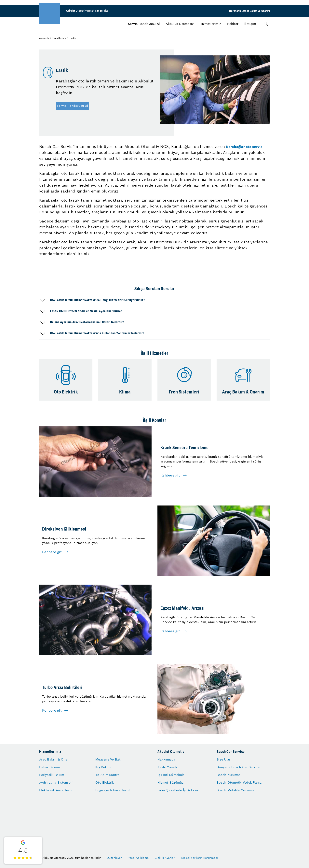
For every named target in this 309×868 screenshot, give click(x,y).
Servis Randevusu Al (144, 24)
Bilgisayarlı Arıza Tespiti (113, 790)
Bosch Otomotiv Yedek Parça (239, 782)
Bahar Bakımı (49, 767)
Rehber (233, 24)
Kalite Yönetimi (169, 767)
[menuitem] (144, 24)
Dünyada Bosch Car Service (238, 767)
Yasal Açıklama (139, 858)
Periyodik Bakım (52, 775)
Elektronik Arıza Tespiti (57, 790)
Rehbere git (170, 475)
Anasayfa (44, 38)
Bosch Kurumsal (229, 775)
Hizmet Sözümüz (171, 782)
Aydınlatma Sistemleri (56, 782)
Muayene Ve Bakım (110, 759)
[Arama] (266, 24)
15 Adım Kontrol (108, 775)
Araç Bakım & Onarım (56, 759)
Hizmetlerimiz (210, 24)
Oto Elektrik (105, 782)
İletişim (250, 24)
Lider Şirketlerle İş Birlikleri (178, 790)
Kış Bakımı (103, 767)
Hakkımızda (166, 759)
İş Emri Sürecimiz (171, 775)
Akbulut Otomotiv (180, 24)
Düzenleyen (115, 858)
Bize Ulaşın (225, 759)
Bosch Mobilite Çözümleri (236, 790)
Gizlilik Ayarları (165, 858)
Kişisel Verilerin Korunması (200, 858)
